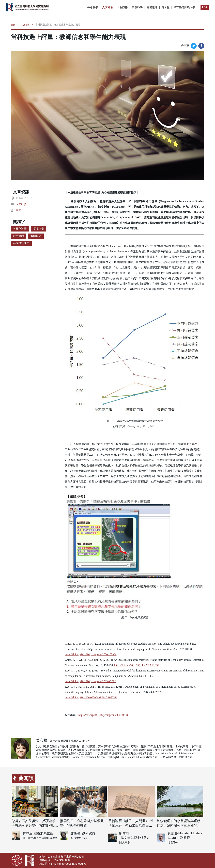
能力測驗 (19, 236)
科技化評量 (20, 229)
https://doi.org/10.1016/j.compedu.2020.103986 (104, 715)
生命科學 (93, 7)
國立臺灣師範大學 (184, 7)
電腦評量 (39, 229)
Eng (204, 7)
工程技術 (122, 7)
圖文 (19, 210)
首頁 (13, 25)
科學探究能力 (21, 243)
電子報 (165, 7)
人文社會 (107, 7)
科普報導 (152, 7)
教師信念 (36, 236)
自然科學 (137, 7)
